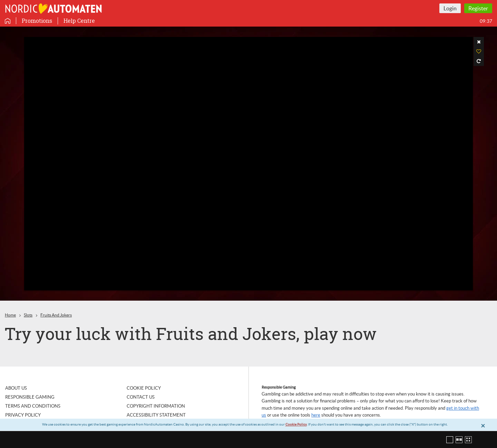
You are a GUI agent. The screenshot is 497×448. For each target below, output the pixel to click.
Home (10, 315)
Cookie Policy (296, 424)
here (316, 415)
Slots (28, 315)
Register (478, 8)
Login (450, 8)
